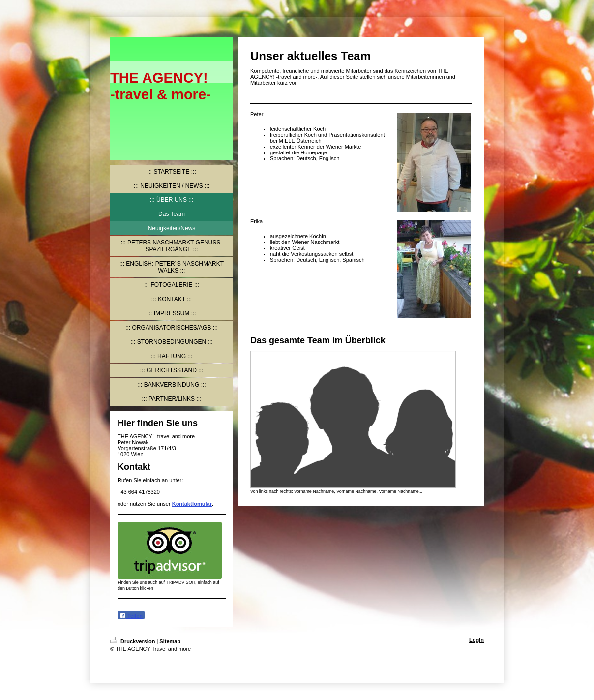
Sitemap (170, 641)
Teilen (131, 616)
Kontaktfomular (192, 504)
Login (476, 640)
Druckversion (133, 641)
